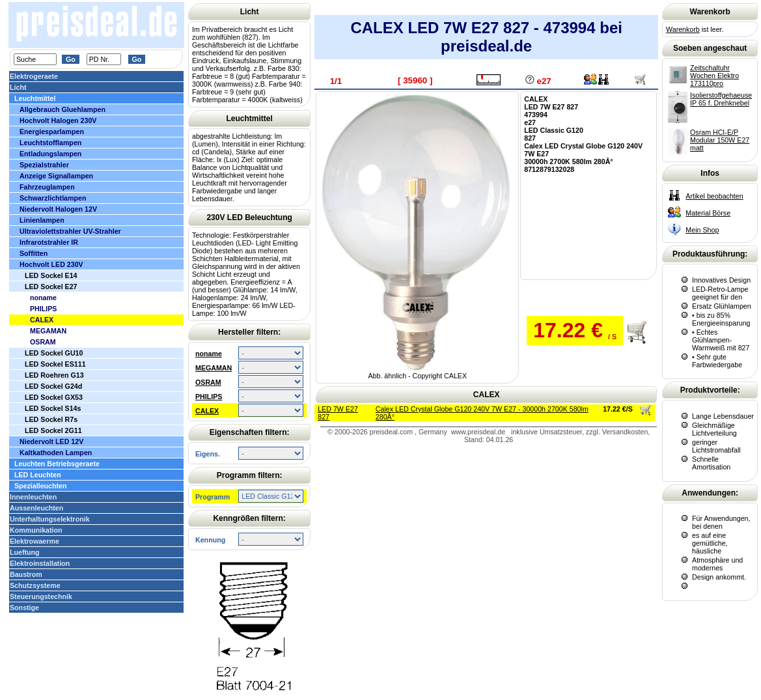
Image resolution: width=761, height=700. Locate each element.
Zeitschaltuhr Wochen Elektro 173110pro (714, 76)
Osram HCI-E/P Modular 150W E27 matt (720, 140)
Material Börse (708, 213)
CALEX (207, 411)
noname (209, 354)
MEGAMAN (214, 368)
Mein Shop (702, 230)
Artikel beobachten (714, 196)
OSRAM (208, 382)
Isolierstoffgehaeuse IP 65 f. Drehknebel (721, 99)
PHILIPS (209, 397)
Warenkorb (683, 29)
